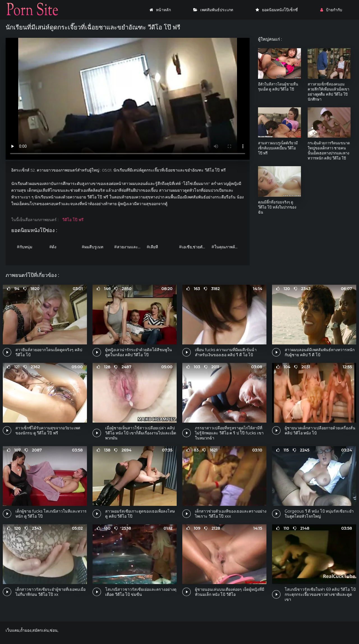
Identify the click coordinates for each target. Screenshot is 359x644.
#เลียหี (152, 247)
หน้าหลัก (160, 10)
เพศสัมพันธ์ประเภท (213, 10)
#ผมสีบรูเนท (92, 247)
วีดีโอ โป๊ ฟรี (73, 220)
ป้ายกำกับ (331, 10)
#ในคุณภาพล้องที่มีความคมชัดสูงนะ (226, 247)
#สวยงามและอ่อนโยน (129, 247)
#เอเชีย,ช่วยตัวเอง (194, 247)
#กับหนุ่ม (25, 247)
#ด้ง (53, 247)
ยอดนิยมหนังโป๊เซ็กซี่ (277, 10)
